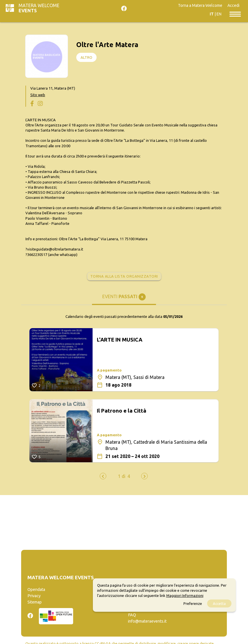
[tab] (124, 299)
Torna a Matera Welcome (200, 5)
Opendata (36, 590)
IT (212, 14)
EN (219, 14)
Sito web (38, 95)
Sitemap (35, 602)
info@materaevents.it (147, 621)
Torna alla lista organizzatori (124, 276)
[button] (122, 476)
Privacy (34, 596)
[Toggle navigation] (235, 14)
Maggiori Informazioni (185, 595)
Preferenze (193, 603)
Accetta (219, 603)
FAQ (132, 615)
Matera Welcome (39, 8)
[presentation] (103, 476)
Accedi (233, 5)
